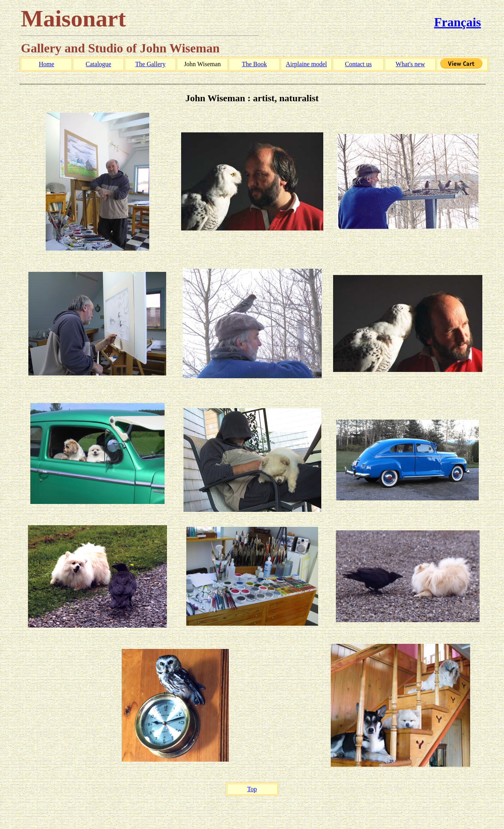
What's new (410, 64)
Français (457, 22)
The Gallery (151, 64)
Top (252, 789)
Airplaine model (306, 64)
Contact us (358, 64)
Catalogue (99, 64)
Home (46, 64)
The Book (254, 64)
